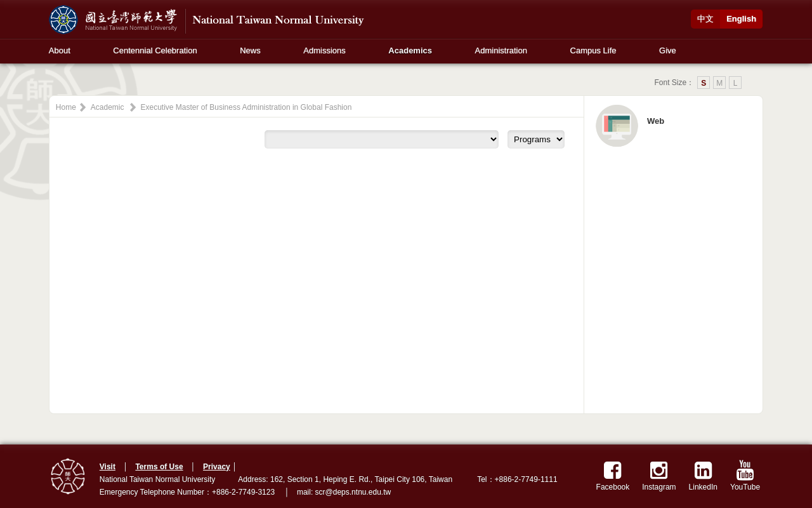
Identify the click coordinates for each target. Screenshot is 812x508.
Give (668, 50)
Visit (108, 467)
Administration (501, 50)
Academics (410, 50)
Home (66, 107)
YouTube (745, 476)
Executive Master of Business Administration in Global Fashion (246, 107)
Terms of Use (159, 467)
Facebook (613, 476)
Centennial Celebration (155, 50)
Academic (108, 107)
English (741, 19)
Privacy (217, 467)
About (60, 50)
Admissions (324, 50)
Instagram (659, 476)
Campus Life (593, 50)
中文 (705, 19)
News (250, 50)
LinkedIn (703, 476)
